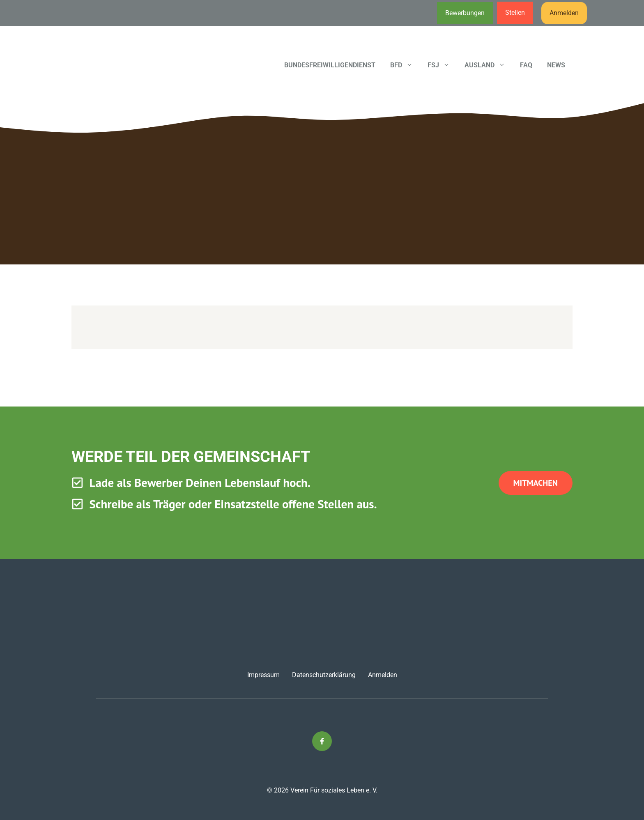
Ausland (489, 65)
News (556, 65)
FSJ (442, 65)
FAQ (526, 65)
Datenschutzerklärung (324, 675)
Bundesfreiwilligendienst (330, 65)
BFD (405, 65)
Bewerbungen (465, 13)
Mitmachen (536, 483)
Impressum (263, 675)
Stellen (515, 13)
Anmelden (564, 13)
